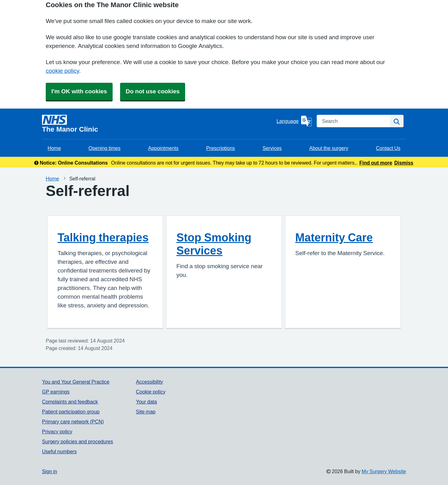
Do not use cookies (153, 91)
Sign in (49, 471)
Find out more (376, 163)
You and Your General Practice (76, 382)
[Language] (294, 121)
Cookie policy (151, 392)
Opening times (104, 148)
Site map (146, 412)
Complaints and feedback (70, 402)
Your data (146, 402)
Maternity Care (334, 237)
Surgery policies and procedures (77, 441)
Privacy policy (57, 431)
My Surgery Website (384, 471)
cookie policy (62, 71)
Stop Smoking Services (214, 244)
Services (272, 148)
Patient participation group (71, 412)
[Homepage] (158, 124)
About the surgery (329, 148)
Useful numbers (59, 451)
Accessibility (149, 382)
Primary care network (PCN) (73, 422)
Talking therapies (103, 237)
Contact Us (388, 148)
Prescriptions (221, 148)
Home (54, 148)
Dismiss (404, 163)
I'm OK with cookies (79, 91)
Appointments (163, 148)
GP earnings (56, 392)
